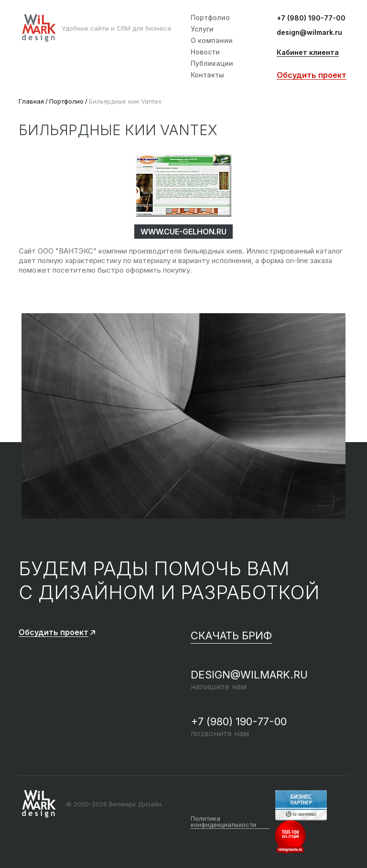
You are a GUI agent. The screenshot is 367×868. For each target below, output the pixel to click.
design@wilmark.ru (309, 33)
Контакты (207, 75)
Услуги (202, 29)
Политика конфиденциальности (223, 822)
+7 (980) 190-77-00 (311, 18)
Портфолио (210, 18)
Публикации (212, 64)
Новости (205, 52)
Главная (31, 101)
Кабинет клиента (308, 53)
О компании (212, 41)
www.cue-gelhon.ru (183, 232)
